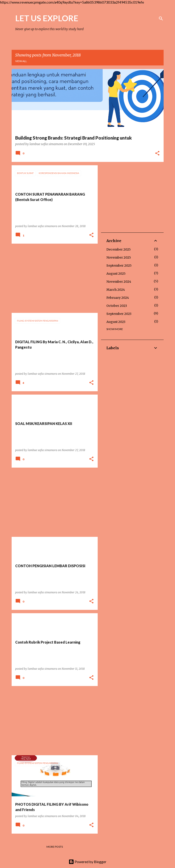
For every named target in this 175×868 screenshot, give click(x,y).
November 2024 (119, 282)
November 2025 (119, 257)
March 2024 (116, 290)
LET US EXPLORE (47, 18)
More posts (55, 847)
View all (21, 61)
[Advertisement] (53, 278)
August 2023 (116, 322)
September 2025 (119, 266)
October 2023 (117, 306)
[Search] (161, 19)
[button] (157, 154)
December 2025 (119, 249)
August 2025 (116, 274)
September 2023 (119, 314)
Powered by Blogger (87, 862)
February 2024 (118, 298)
